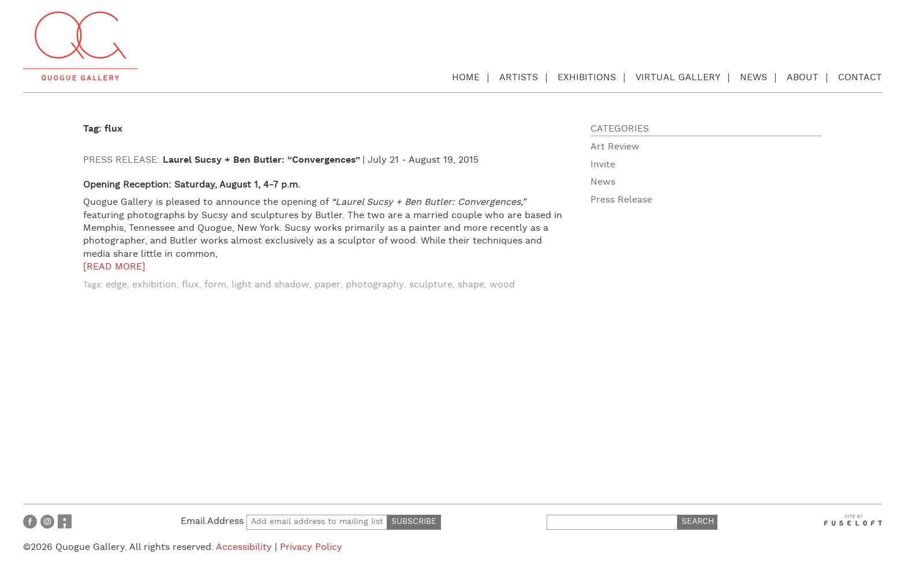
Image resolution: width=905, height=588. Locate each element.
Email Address (284, 521)
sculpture (431, 285)
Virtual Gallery (678, 78)
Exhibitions (587, 78)
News (753, 78)
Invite (603, 165)
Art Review (615, 147)
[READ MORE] (114, 267)
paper (328, 285)
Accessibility (244, 547)
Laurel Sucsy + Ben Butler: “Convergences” (261, 160)
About (803, 78)
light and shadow (270, 285)
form (215, 285)
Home (466, 78)
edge (116, 285)
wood (502, 285)
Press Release (621, 200)
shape (471, 285)
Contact (860, 78)
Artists (519, 78)
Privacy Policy (311, 547)
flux (190, 285)
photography (375, 285)
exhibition (154, 285)
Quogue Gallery (80, 46)
